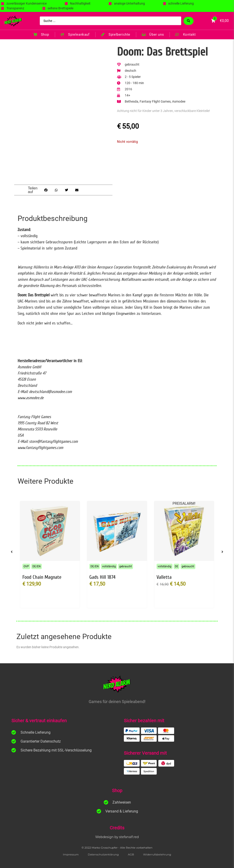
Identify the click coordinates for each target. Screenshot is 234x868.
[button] (46, 190)
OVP (26, 566)
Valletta (164, 577)
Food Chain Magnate (42, 577)
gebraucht (126, 566)
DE (177, 566)
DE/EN (37, 566)
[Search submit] (189, 21)
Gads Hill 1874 (102, 577)
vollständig (109, 566)
